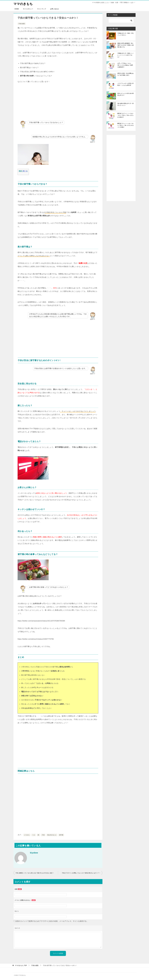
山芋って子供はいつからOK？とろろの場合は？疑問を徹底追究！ (125, 65)
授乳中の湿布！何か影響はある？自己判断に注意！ (126, 74)
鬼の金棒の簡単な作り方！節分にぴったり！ (126, 104)
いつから (27, 835)
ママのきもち (23, 4)
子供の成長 (22, 24)
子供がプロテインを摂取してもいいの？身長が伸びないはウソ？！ (81, 873)
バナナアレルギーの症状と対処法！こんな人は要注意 (126, 84)
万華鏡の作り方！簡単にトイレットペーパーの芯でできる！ (126, 55)
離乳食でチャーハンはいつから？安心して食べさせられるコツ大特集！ (126, 125)
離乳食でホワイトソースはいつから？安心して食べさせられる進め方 (126, 115)
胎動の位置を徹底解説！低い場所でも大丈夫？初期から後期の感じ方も (126, 45)
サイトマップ (42, 9)
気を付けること (52, 835)
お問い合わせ (54, 9)
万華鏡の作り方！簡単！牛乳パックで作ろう (126, 34)
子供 (43, 835)
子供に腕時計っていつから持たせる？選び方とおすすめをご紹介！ (35, 873)
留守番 (61, 835)
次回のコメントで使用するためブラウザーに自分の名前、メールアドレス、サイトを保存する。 (52, 921)
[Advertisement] (58, 102)
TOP (21, 965)
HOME (17, 9)
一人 (34, 835)
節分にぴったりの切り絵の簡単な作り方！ (126, 94)
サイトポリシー (28, 9)
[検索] (121, 20)
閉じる (25, 171)
